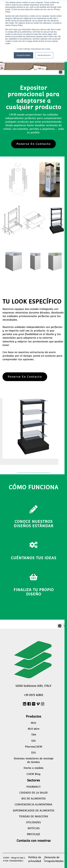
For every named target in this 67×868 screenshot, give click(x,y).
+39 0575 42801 (33, 695)
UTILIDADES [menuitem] (33, 822)
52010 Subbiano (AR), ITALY (33, 686)
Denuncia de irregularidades (54, 859)
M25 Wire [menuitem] (34, 729)
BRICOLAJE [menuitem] (34, 834)
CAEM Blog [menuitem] (33, 774)
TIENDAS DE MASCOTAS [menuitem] (33, 816)
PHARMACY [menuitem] (33, 787)
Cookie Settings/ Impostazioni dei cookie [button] (33, 49)
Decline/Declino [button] (44, 55)
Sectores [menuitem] (33, 780)
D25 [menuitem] (33, 753)
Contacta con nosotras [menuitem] (34, 841)
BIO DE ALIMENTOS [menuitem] (33, 799)
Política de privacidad (35, 859)
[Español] (63, 72)
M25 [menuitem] (33, 723)
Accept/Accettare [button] (23, 55)
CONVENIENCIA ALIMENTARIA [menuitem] (33, 805)
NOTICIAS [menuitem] (34, 828)
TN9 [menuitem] (34, 735)
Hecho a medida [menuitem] (33, 768)
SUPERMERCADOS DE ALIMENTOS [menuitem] (34, 811)
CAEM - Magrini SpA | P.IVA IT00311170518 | (14, 859)
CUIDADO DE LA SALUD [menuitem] (33, 793)
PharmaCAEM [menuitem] (34, 747)
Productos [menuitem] (33, 716)
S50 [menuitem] (33, 741)
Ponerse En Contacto (33, 144)
